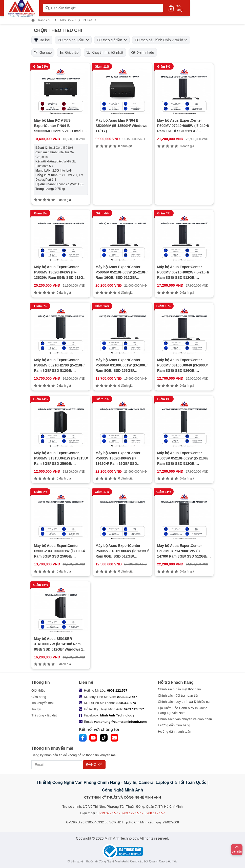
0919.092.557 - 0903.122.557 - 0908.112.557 (131, 813)
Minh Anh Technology (117, 715)
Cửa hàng (39, 697)
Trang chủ (41, 20)
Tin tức (36, 709)
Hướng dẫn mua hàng (174, 725)
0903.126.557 (134, 709)
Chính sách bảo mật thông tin (179, 689)
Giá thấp (69, 52)
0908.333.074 (126, 703)
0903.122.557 (117, 690)
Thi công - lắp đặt (44, 715)
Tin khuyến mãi (42, 703)
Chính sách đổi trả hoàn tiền (179, 696)
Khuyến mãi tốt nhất (105, 52)
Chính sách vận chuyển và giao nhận (185, 719)
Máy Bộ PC (68, 20)
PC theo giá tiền (112, 40)
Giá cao (43, 52)
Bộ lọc (42, 40)
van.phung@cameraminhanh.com (120, 722)
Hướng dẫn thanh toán (175, 732)
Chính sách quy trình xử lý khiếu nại (184, 702)
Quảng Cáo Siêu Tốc (163, 861)
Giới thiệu (38, 690)
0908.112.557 (127, 697)
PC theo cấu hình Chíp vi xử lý (161, 40)
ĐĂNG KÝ (94, 765)
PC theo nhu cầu (73, 40)
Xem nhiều (143, 52)
